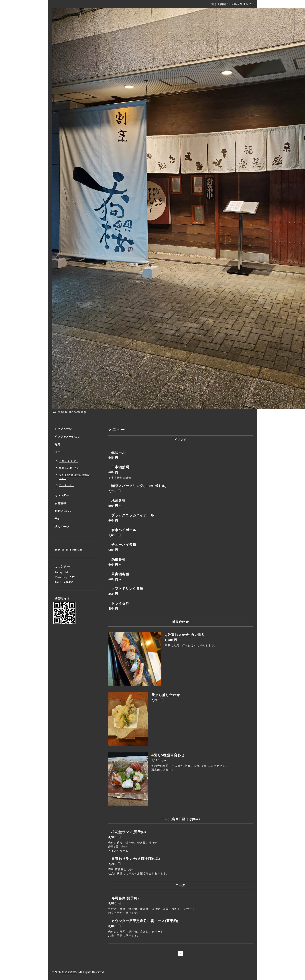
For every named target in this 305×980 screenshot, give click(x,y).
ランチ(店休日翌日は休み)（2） (75, 477)
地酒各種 (118, 501)
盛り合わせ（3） (69, 468)
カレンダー (62, 495)
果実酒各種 (120, 574)
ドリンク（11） (68, 461)
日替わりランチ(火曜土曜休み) (136, 859)
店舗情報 (60, 503)
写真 (57, 444)
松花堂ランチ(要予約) (129, 832)
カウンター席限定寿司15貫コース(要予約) (145, 921)
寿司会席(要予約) (125, 898)
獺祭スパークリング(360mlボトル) (139, 486)
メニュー (60, 452)
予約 (57, 519)
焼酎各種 (118, 559)
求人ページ (62, 527)
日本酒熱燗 (120, 467)
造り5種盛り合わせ (169, 755)
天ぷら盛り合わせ (166, 695)
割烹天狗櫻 (69, 972)
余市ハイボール (124, 530)
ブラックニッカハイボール (133, 515)
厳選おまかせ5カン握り (186, 635)
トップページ (63, 429)
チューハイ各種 (124, 545)
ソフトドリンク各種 (127, 589)
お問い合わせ (63, 511)
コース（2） (66, 485)
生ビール (118, 452)
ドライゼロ (120, 603)
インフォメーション (68, 437)
